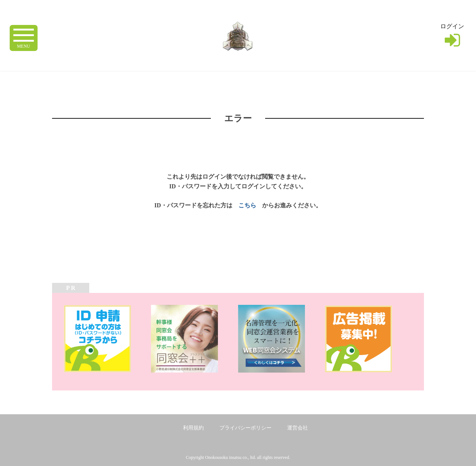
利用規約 (193, 428)
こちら (247, 205)
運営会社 (297, 428)
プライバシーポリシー (245, 428)
